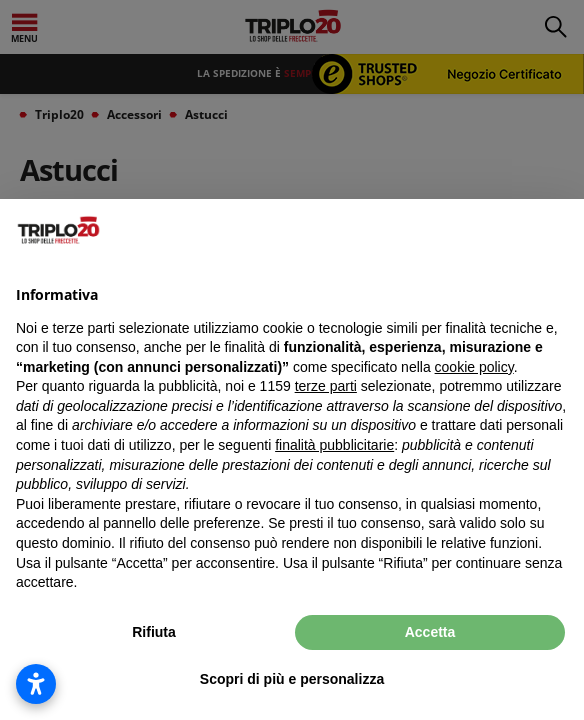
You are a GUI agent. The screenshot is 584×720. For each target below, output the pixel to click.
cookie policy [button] (474, 367)
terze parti (326, 386)
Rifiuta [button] (154, 632)
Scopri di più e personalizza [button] (292, 679)
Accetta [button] (430, 632)
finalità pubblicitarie (334, 445)
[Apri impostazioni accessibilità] (36, 684)
